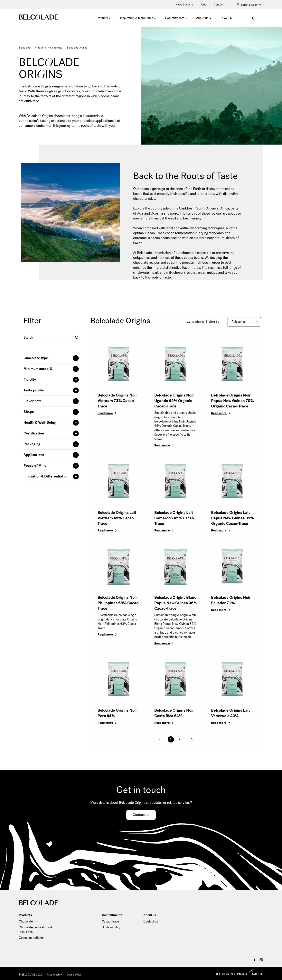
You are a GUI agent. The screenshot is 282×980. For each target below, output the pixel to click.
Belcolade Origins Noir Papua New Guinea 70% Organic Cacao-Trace (232, 401)
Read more (105, 413)
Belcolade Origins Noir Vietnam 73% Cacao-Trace (117, 401)
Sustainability (111, 927)
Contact (219, 5)
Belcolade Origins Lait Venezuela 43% (230, 713)
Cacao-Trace (110, 921)
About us (202, 18)
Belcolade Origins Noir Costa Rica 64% (174, 713)
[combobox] (51, 338)
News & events (184, 5)
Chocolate (56, 48)
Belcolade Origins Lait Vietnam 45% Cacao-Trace (117, 518)
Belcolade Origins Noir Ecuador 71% (231, 600)
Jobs (203, 5)
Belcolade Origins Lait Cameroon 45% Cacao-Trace (175, 518)
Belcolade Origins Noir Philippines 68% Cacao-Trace (119, 603)
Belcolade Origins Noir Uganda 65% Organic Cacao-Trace (174, 401)
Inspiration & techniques (136, 18)
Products (102, 18)
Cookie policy (74, 975)
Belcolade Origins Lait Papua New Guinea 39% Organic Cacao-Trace (232, 518)
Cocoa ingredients (31, 938)
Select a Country (249, 5)
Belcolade (25, 48)
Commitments (175, 18)
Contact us (141, 815)
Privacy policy (54, 975)
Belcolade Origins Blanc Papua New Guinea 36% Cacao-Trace (176, 603)
